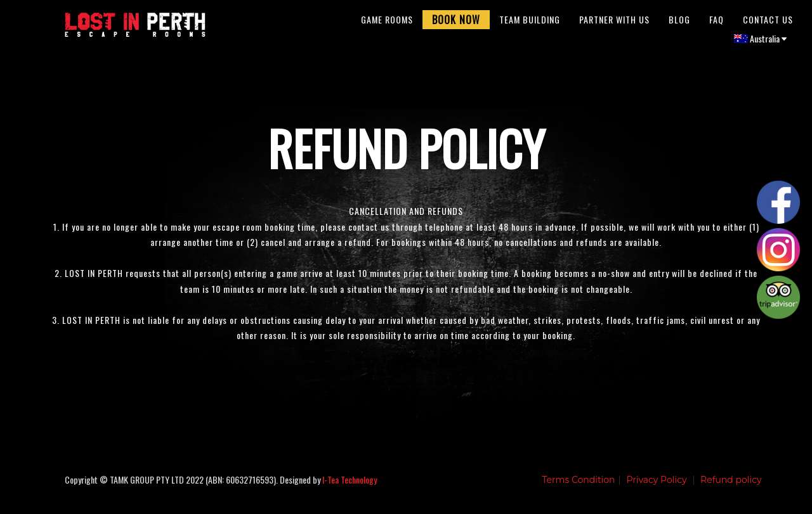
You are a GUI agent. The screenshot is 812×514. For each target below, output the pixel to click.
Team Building (530, 22)
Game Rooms (387, 22)
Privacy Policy (656, 485)
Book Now (456, 22)
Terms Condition (578, 485)
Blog (679, 22)
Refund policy (731, 485)
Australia (760, 41)
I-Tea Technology (350, 485)
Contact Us (768, 22)
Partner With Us (614, 22)
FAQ (717, 22)
